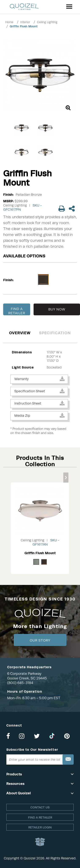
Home (9, 22)
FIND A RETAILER (17, 311)
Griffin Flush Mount (24, 26)
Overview (20, 333)
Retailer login (40, 827)
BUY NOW (57, 309)
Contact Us (40, 807)
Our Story (40, 640)
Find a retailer (40, 817)
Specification (55, 333)
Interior (25, 22)
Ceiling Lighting (47, 22)
